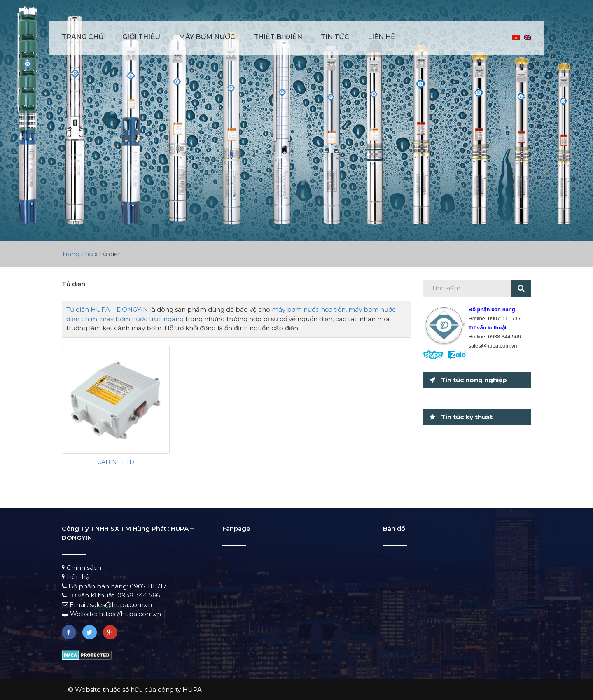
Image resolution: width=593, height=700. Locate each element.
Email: (76, 605)
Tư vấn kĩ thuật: (90, 595)
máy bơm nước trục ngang (142, 319)
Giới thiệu (141, 37)
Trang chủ (83, 37)
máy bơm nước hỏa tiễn (309, 309)
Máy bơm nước (207, 37)
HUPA (100, 309)
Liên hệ (382, 37)
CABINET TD (116, 462)
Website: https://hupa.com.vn (111, 614)
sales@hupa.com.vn (121, 605)
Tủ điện (78, 309)
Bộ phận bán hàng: (96, 586)
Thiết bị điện (278, 37)
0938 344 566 (139, 595)
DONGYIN (132, 309)
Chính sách (82, 568)
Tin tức (335, 37)
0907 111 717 (148, 586)
